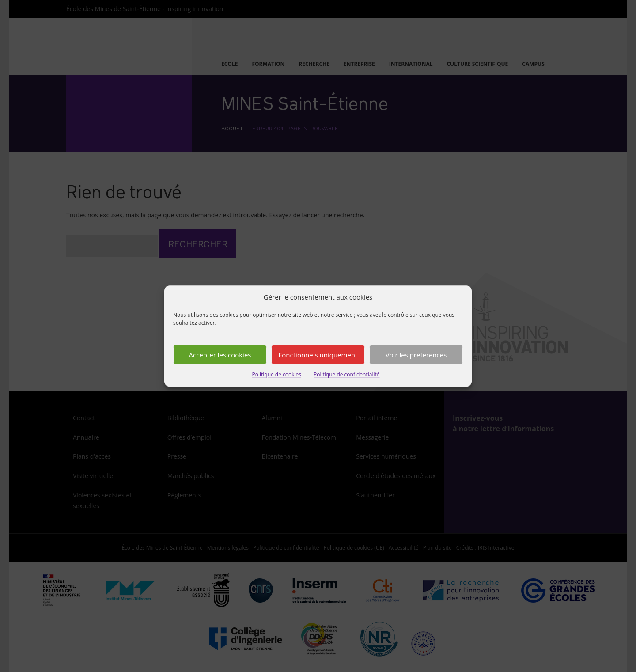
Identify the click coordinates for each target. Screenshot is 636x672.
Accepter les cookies (220, 359)
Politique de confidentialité (346, 379)
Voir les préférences (416, 359)
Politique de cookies (277, 379)
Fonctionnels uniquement (318, 359)
